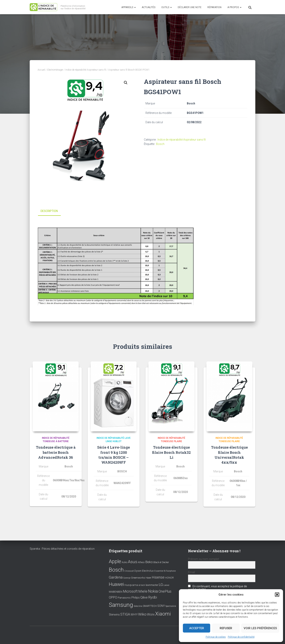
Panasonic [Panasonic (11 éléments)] (124, 598)
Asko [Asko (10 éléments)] (124, 562)
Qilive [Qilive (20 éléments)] (144, 597)
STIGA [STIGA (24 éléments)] (125, 614)
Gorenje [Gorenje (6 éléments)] (127, 578)
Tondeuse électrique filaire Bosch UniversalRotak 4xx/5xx (229, 455)
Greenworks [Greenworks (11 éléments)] (138, 578)
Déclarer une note (190, 7)
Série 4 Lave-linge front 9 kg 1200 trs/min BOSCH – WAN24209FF (114, 455)
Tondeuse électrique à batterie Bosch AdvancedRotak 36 (56, 452)
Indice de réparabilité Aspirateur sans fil (86, 70)
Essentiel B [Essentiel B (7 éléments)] (160, 571)
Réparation (214, 7)
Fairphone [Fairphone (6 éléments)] (171, 571)
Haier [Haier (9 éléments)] (148, 578)
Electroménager (55, 70)
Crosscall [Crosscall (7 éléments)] (129, 571)
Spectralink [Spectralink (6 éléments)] (171, 606)
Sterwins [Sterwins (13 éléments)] (114, 615)
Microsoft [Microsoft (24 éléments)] (130, 591)
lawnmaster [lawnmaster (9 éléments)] (152, 585)
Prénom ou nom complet (204, 559)
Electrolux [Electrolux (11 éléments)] (148, 571)
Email (191, 572)
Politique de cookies (216, 637)
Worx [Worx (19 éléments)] (151, 614)
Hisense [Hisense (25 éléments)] (158, 577)
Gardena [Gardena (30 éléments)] (116, 577)
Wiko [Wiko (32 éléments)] (142, 614)
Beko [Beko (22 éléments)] (149, 562)
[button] (277, 595)
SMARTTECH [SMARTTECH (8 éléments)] (150, 606)
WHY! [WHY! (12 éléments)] (134, 615)
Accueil (41, 70)
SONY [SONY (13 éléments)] (161, 606)
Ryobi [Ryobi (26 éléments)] (153, 597)
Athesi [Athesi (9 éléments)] (141, 562)
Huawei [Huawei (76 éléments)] (116, 584)
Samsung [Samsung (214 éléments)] (121, 605)
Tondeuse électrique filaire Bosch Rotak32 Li (171, 452)
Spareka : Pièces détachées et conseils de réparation (62, 549)
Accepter (197, 628)
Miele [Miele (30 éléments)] (143, 591)
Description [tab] (49, 211)
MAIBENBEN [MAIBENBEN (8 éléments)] (116, 592)
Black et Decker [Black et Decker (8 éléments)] (161, 562)
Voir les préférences (260, 628)
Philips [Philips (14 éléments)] (136, 598)
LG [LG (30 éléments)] (161, 585)
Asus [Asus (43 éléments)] (133, 562)
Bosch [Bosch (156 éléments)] (116, 570)
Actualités (149, 7)
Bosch (160, 144)
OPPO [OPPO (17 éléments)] (113, 597)
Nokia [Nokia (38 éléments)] (153, 591)
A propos (234, 7)
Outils (167, 7)
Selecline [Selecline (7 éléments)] (138, 606)
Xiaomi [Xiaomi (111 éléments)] (163, 614)
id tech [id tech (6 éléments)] (142, 585)
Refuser (226, 628)
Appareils (129, 7)
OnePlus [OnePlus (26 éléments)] (165, 591)
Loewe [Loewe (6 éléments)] (166, 585)
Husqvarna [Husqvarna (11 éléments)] (131, 585)
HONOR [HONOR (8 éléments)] (169, 578)
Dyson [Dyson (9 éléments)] (138, 571)
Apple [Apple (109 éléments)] (115, 561)
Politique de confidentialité (241, 637)
